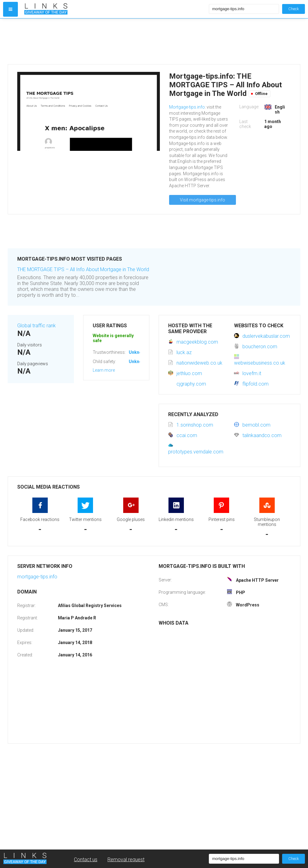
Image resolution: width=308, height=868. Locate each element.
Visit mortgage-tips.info (203, 200)
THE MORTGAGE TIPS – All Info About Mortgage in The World (83, 269)
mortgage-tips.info (37, 577)
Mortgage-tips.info (187, 107)
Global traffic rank (36, 326)
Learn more (104, 370)
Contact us (86, 860)
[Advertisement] (115, 41)
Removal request (126, 860)
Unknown (138, 352)
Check (294, 9)
